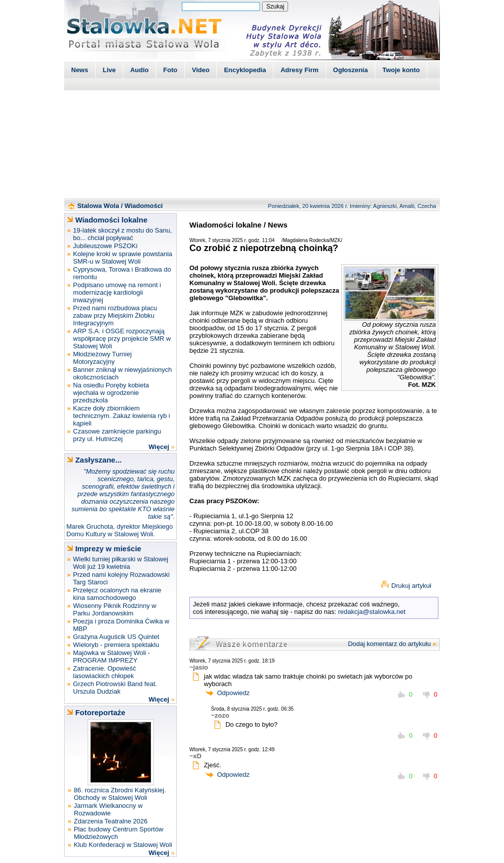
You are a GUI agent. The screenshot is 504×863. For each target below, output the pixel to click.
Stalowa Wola (98, 206)
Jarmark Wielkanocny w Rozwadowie (108, 809)
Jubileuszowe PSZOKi (105, 246)
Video (201, 70)
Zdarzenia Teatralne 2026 (110, 821)
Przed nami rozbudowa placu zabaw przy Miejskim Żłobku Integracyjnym (115, 315)
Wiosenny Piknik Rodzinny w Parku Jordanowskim (115, 609)
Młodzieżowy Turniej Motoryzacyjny (102, 358)
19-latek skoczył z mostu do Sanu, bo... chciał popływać (122, 234)
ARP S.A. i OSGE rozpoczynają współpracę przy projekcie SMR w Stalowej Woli (122, 339)
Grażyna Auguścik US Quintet (116, 637)
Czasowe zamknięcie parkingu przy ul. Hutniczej (117, 435)
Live (109, 70)
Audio (140, 70)
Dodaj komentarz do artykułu (389, 644)
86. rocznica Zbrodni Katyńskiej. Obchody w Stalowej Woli (120, 794)
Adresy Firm (300, 70)
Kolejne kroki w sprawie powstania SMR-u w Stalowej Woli (123, 258)
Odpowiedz (233, 693)
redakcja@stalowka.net (372, 612)
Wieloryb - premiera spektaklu (116, 645)
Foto (170, 70)
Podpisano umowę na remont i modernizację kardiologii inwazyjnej (117, 292)
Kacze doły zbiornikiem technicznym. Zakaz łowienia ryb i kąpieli (122, 416)
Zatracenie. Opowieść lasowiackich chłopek (105, 672)
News (80, 70)
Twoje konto (401, 70)
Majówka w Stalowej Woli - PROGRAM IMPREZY (112, 657)
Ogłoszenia (350, 70)
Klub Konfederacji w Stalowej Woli (123, 845)
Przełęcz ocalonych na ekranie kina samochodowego (117, 594)
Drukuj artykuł (411, 586)
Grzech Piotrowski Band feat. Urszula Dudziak (115, 688)
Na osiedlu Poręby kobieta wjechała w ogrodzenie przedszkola (111, 393)
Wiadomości (144, 206)
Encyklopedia (245, 70)
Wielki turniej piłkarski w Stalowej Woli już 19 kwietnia (121, 563)
